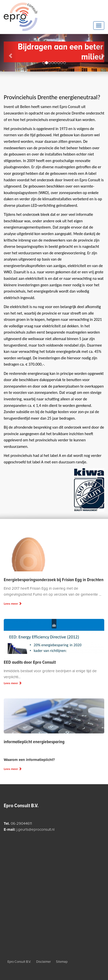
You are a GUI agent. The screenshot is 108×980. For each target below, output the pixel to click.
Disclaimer (43, 962)
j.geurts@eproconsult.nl (35, 829)
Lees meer (13, 604)
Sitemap (62, 962)
